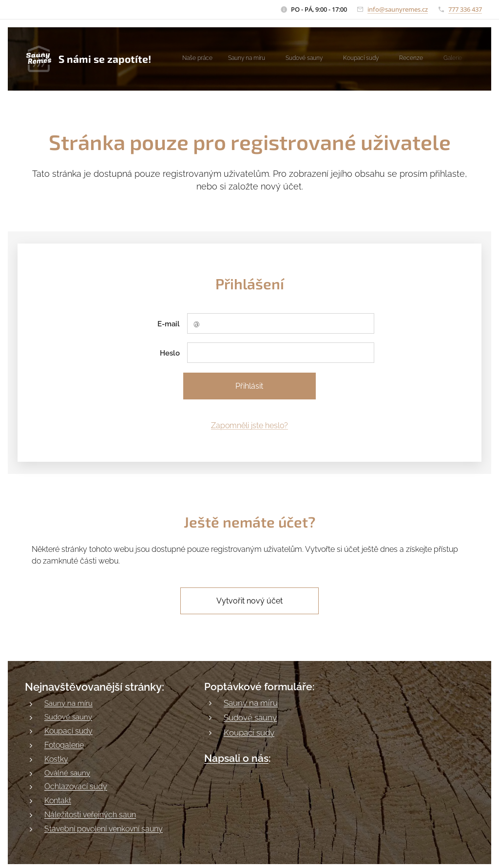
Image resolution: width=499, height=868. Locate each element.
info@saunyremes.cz (398, 9)
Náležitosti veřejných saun (90, 815)
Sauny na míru (68, 703)
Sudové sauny (68, 717)
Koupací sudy (68, 730)
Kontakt (58, 801)
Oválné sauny (67, 773)
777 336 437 (465, 9)
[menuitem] (333, 59)
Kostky (56, 759)
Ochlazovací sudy (76, 786)
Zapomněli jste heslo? (249, 425)
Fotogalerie (64, 745)
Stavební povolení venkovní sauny (104, 829)
